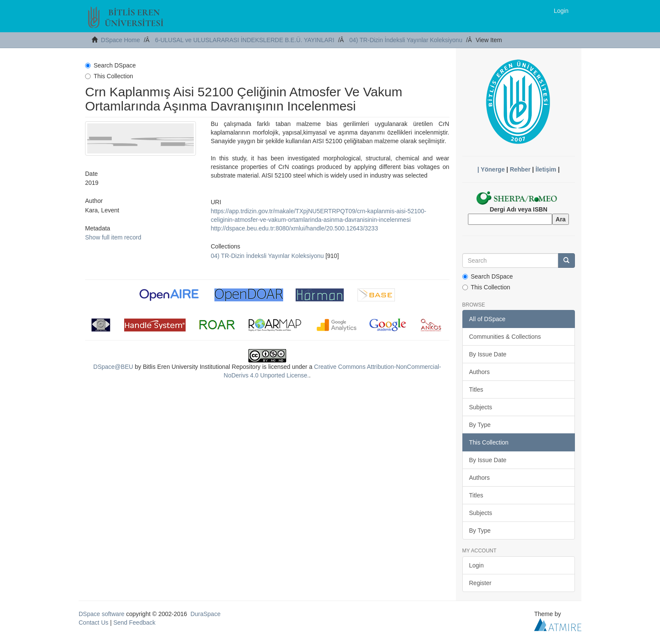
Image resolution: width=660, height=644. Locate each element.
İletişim (546, 169)
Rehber (520, 169)
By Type (480, 425)
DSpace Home (121, 40)
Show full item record (113, 237)
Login (477, 565)
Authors (480, 372)
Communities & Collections (505, 337)
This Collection (109, 76)
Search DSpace (110, 65)
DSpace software (102, 614)
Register (480, 583)
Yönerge (493, 169)
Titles (476, 389)
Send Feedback (134, 623)
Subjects (481, 407)
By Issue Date (488, 354)
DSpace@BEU (113, 367)
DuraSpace (205, 614)
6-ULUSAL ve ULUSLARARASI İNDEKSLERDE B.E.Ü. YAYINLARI (245, 40)
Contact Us (93, 623)
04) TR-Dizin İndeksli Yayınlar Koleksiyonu (406, 40)
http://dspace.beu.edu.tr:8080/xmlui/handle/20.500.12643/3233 (294, 228)
